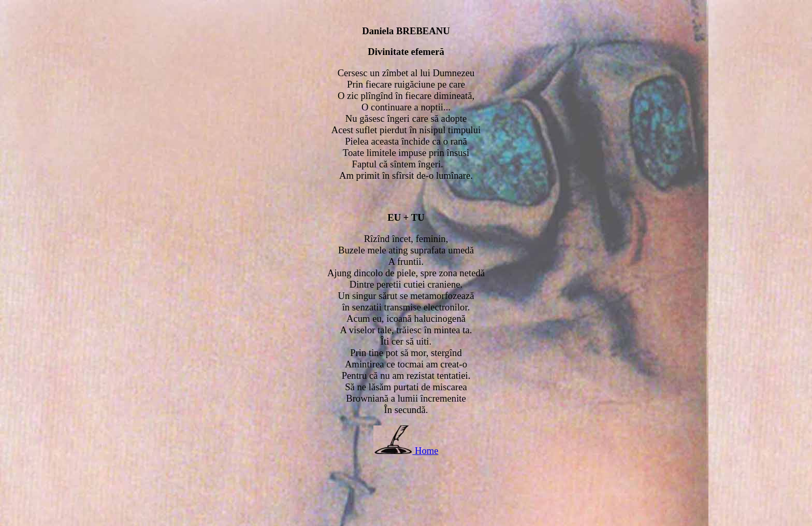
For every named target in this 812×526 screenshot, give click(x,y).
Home (427, 451)
